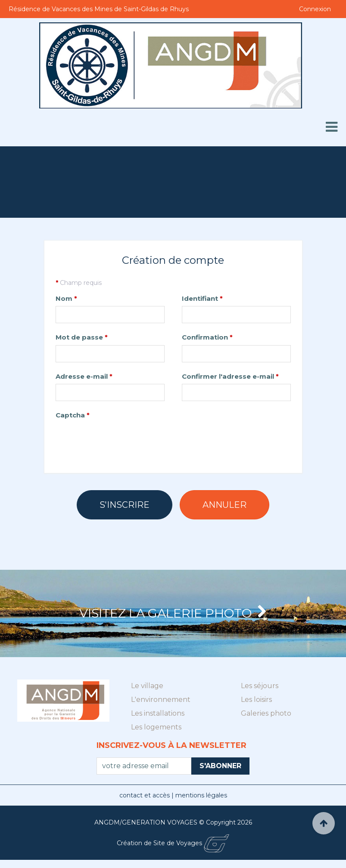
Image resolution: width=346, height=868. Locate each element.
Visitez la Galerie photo (173, 617)
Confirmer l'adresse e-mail (230, 376)
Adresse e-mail (84, 376)
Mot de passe (82, 337)
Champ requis (79, 283)
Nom (66, 298)
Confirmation (207, 337)
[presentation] (121, 439)
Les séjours (260, 693)
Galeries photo (266, 721)
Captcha (73, 415)
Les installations (158, 721)
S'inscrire (125, 505)
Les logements (156, 735)
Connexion (315, 9)
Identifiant (202, 298)
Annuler (224, 505)
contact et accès (145, 803)
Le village (147, 693)
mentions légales (201, 803)
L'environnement (161, 707)
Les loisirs (256, 707)
